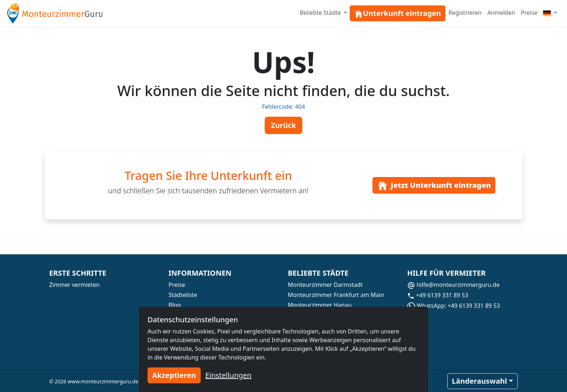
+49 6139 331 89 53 (438, 295)
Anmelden (501, 13)
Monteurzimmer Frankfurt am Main (336, 295)
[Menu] (550, 13)
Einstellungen (229, 375)
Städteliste (183, 295)
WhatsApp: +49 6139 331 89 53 (453, 306)
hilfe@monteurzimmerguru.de (453, 285)
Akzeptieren (174, 375)
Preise (529, 13)
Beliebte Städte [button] (321, 13)
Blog (175, 305)
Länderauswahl (479, 381)
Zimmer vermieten (74, 285)
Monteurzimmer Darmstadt (325, 285)
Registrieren (465, 13)
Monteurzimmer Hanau (320, 305)
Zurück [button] (283, 125)
